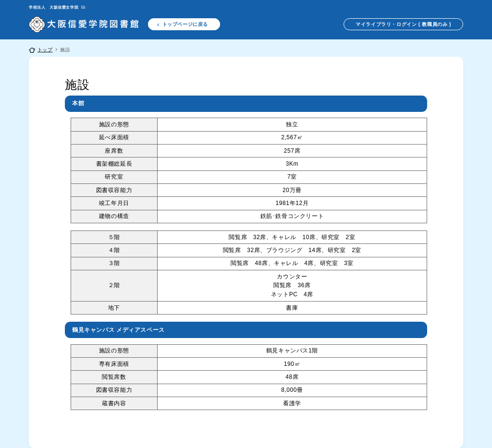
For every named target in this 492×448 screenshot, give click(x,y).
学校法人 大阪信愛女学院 (54, 7)
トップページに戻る (185, 24)
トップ (45, 50)
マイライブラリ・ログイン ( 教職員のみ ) (403, 24)
